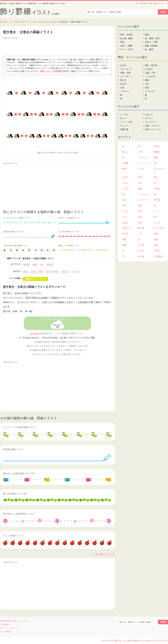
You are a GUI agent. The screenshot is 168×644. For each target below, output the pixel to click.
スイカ (157, 223)
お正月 (123, 65)
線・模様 (149, 49)
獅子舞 (141, 228)
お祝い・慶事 (126, 46)
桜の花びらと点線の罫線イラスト (19, 514)
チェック (124, 126)
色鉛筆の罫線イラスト (13, 449)
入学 (140, 152)
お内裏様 (158, 256)
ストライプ (150, 122)
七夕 (147, 84)
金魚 (124, 200)
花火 (140, 211)
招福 (47, 22)
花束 (156, 245)
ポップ (76, 272)
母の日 (123, 80)
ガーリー (149, 118)
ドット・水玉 (126, 122)
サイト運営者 (5, 632)
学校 (124, 206)
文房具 (157, 189)
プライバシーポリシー (9, 628)
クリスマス (150, 91)
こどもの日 (150, 76)
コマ (124, 217)
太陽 (156, 234)
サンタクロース (160, 170)
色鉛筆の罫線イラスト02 (14, 232)
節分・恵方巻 (52, 272)
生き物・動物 (126, 38)
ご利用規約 (143, 3)
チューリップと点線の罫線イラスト (20, 427)
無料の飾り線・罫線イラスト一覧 (13, 621)
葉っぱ (125, 152)
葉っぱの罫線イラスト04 (15, 494)
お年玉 (157, 146)
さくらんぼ (159, 228)
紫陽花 (157, 152)
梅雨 (147, 80)
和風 (156, 239)
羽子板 (157, 200)
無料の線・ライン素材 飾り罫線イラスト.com (18, 22)
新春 (140, 189)
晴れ (140, 223)
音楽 (122, 42)
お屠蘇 (125, 163)
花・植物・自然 (152, 38)
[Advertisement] (57, 47)
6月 (140, 183)
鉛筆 (140, 177)
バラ (140, 234)
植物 (156, 158)
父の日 (123, 84)
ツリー (157, 211)
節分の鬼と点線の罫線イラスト (16, 246)
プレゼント (143, 200)
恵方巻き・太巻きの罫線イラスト (57, 319)
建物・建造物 (151, 46)
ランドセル (143, 194)
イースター (125, 76)
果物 (124, 245)
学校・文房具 (126, 35)
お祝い (125, 223)
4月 (155, 163)
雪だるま (126, 228)
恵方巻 (56, 22)
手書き (157, 251)
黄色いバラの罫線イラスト (69, 246)
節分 (156, 177)
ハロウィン (125, 91)
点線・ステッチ (152, 126)
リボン (125, 183)
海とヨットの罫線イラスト (69, 218)
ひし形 (141, 245)
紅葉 (147, 87)
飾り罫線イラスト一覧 (159, 3)
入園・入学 (150, 73)
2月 (51, 22)
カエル (125, 211)
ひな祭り (149, 69)
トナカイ (126, 189)
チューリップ (144, 163)
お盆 (122, 87)
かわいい (65, 272)
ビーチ (141, 169)
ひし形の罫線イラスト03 (69, 232)
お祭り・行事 (37, 272)
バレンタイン (126, 69)
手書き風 (124, 129)
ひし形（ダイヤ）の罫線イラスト (17, 218)
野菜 (124, 239)
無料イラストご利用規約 (51, 71)
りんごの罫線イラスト (13, 536)
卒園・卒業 (125, 73)
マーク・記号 (126, 49)
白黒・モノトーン (153, 129)
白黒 (140, 217)
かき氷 (141, 251)
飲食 (25, 272)
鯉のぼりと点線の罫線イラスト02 (19, 473)
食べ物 (41, 22)
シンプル (124, 115)
